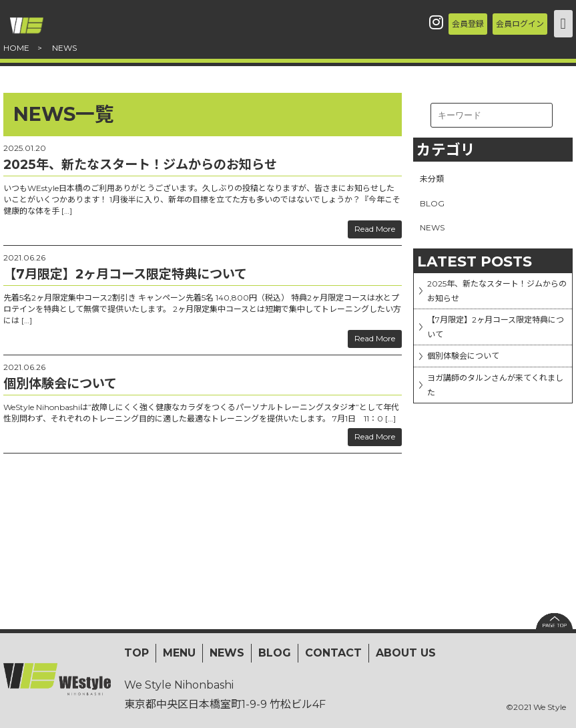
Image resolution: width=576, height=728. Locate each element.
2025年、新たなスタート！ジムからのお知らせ (497, 302)
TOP (136, 653)
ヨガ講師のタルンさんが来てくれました (499, 425)
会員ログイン (502, 23)
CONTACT (333, 653)
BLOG (434, 206)
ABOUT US (406, 653)
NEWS (435, 232)
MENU (179, 653)
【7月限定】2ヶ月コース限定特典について (500, 349)
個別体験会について (476, 387)
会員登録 (416, 23)
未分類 (434, 180)
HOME (16, 48)
